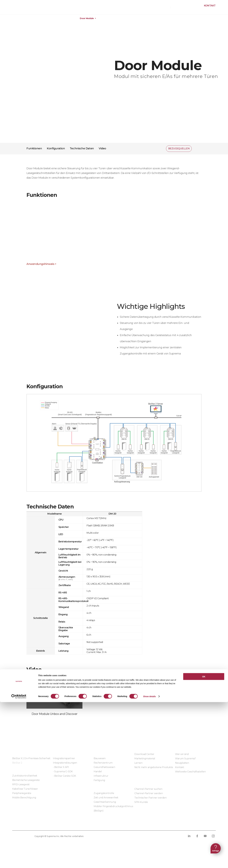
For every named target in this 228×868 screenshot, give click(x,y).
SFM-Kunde (141, 802)
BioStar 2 (17, 763)
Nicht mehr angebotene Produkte (154, 767)
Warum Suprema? (185, 759)
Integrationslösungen (65, 763)
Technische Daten (82, 148)
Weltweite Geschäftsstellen (190, 772)
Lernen (138, 763)
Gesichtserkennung (105, 802)
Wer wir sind (182, 754)
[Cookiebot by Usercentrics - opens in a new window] (19, 862)
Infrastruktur (101, 776)
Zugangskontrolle (104, 793)
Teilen (198, 149)
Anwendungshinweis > (41, 264)
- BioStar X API (61, 767)
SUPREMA (16, 8)
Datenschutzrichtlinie (27, 825)
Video (102, 148)
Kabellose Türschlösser (25, 789)
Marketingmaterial (145, 759)
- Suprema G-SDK (63, 771)
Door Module (87, 18)
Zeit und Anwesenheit (106, 798)
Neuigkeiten (182, 763)
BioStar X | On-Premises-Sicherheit (31, 758)
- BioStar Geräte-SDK (64, 776)
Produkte (20, 18)
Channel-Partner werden (149, 793)
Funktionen (34, 148)
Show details (149, 862)
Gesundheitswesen (104, 767)
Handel (98, 771)
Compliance (84, 825)
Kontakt (210, 6)
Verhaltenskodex (109, 825)
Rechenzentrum (103, 763)
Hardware (40, 18)
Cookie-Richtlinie (60, 825)
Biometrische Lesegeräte (26, 780)
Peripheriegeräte (64, 18)
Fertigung (99, 780)
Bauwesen (100, 758)
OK (204, 842)
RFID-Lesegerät (21, 784)
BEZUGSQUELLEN (159, 7)
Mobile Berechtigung (24, 798)
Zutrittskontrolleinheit (25, 776)
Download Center (144, 754)
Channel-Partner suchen (148, 789)
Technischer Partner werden (150, 798)
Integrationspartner (64, 758)
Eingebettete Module (65, 784)
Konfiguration (56, 148)
